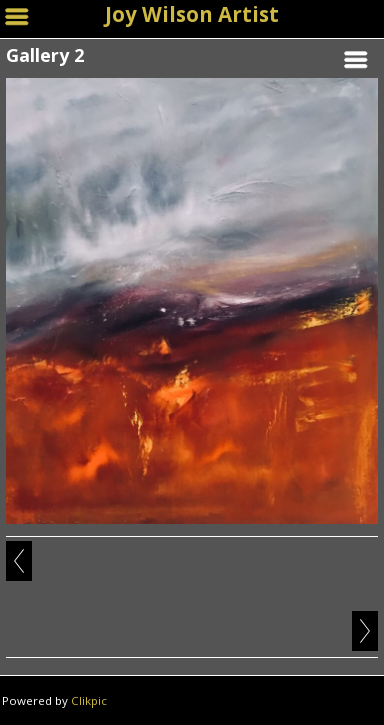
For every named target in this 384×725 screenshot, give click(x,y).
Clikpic (89, 700)
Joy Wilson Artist (192, 14)
